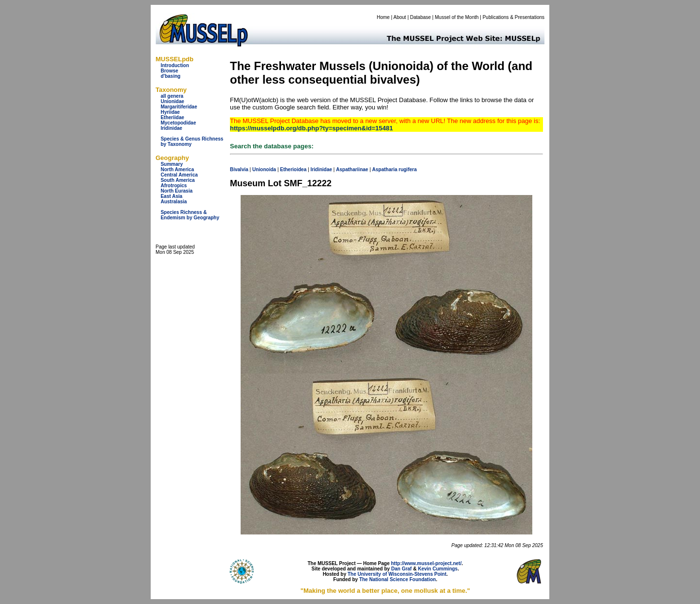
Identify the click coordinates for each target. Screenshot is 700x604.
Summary (172, 164)
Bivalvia (239, 169)
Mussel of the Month (457, 17)
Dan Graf (402, 569)
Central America (179, 175)
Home (383, 17)
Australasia (174, 202)
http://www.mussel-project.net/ (426, 563)
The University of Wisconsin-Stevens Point (397, 574)
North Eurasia (176, 191)
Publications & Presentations (514, 17)
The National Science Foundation (398, 579)
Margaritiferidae (179, 107)
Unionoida (264, 169)
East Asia (171, 196)
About (400, 17)
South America (177, 180)
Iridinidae (171, 128)
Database (421, 17)
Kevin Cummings (438, 569)
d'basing (170, 76)
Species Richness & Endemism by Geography (190, 215)
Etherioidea (293, 169)
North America (177, 169)
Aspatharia (385, 169)
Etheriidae (172, 117)
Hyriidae (170, 112)
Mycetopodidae (178, 123)
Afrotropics (174, 186)
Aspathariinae (352, 169)
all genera (172, 96)
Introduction (175, 65)
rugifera (408, 169)
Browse (169, 71)
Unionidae (172, 101)
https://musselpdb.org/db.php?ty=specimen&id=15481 (311, 128)
